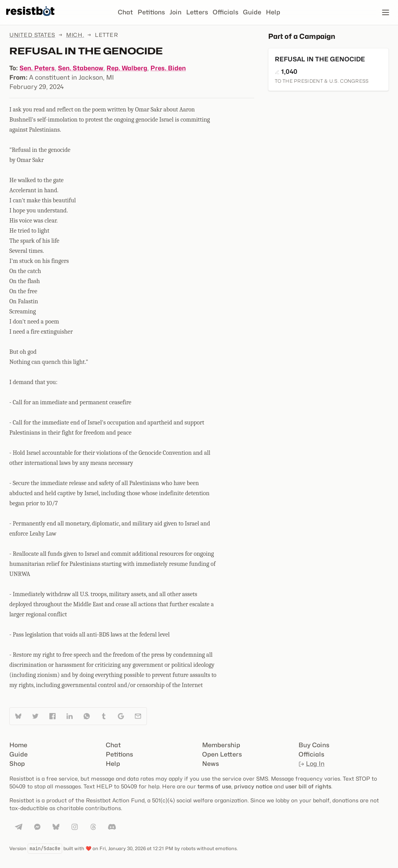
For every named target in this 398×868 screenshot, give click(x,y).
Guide (252, 12)
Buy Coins (314, 745)
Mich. (75, 35)
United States (32, 35)
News (210, 764)
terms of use (214, 786)
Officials (225, 12)
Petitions (151, 12)
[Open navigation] (386, 12)
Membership (221, 745)
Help (273, 12)
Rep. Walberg (127, 68)
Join (175, 12)
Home (18, 745)
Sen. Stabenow (81, 68)
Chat (125, 12)
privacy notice (253, 786)
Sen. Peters (37, 68)
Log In (312, 764)
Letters (197, 12)
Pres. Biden (168, 68)
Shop (17, 764)
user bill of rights (308, 786)
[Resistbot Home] (30, 19)
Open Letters (222, 754)
